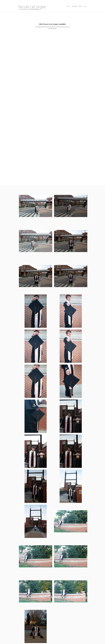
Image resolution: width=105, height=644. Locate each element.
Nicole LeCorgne (32, 7)
